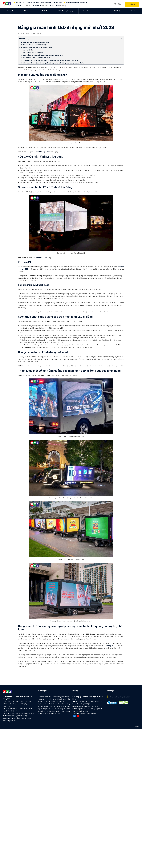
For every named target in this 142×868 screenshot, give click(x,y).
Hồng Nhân (111, 646)
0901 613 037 (37, 6)
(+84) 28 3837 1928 (12, 713)
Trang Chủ (11, 11)
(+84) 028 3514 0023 (97, 701)
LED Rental (44, 11)
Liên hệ (132, 4)
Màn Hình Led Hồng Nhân (120, 697)
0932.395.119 (54, 6)
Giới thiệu (117, 11)
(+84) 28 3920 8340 (27, 713)
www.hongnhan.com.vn (18, 716)
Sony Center (87, 11)
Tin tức (103, 11)
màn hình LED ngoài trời (41, 152)
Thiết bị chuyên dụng (66, 11)
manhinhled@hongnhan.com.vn (77, 3)
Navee (39, 33)
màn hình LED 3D (42, 258)
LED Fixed (27, 11)
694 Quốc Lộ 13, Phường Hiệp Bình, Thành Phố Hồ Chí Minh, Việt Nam (39, 3)
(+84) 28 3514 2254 (82, 701)
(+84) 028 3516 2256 (83, 704)
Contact (137, 726)
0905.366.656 (21, 6)
